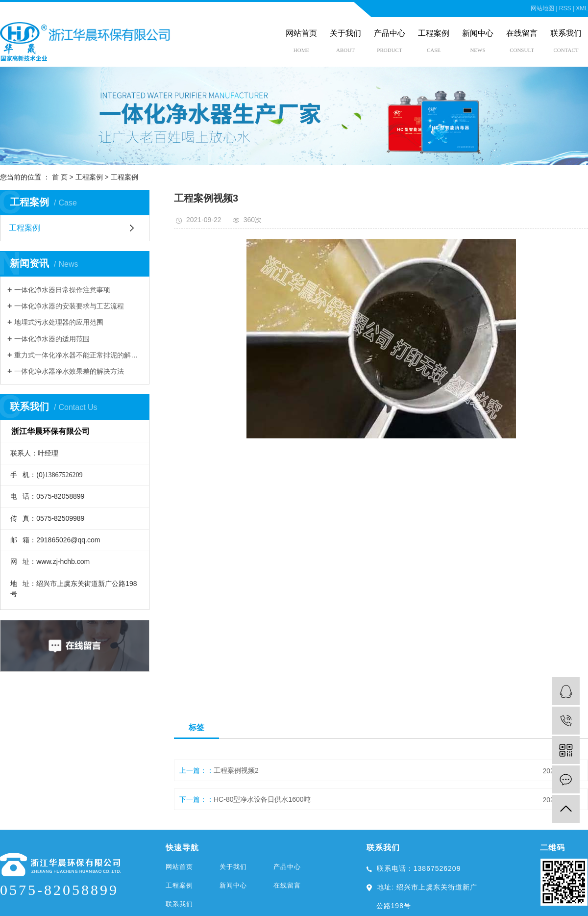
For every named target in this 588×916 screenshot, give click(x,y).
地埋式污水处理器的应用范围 (59, 322)
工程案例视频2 (236, 770)
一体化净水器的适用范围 (52, 339)
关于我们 (345, 33)
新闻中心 (478, 33)
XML (582, 8)
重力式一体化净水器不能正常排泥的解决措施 (78, 355)
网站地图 (542, 8)
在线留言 (522, 33)
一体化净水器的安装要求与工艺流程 (69, 306)
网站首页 (301, 33)
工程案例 (434, 33)
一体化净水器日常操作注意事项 (62, 290)
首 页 (60, 177)
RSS (565, 8)
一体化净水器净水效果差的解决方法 (69, 371)
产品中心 (390, 33)
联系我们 (566, 33)
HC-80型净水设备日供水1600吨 (262, 799)
